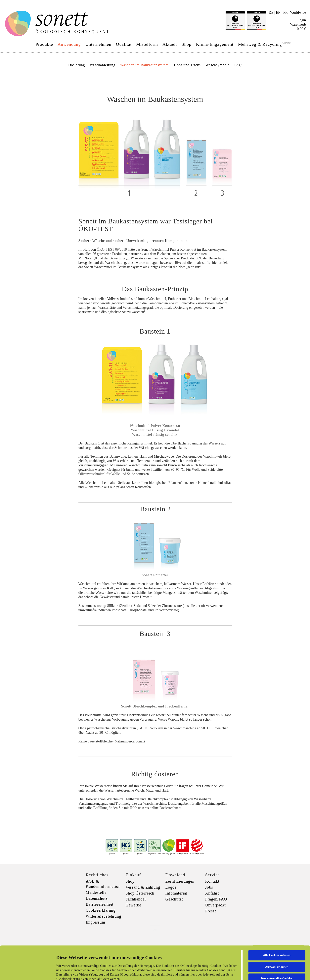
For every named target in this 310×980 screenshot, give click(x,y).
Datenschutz (97, 898)
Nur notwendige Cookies (277, 947)
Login (302, 20)
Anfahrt (212, 893)
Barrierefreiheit (100, 904)
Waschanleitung (103, 65)
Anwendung (69, 44)
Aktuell (170, 44)
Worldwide (298, 13)
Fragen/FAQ (216, 899)
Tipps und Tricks (187, 65)
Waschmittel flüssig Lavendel (155, 430)
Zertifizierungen (180, 881)
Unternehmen (98, 44)
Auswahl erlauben (277, 935)
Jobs (209, 887)
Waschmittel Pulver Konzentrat (155, 426)
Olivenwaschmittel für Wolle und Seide (107, 474)
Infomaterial (177, 893)
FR (286, 13)
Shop (186, 44)
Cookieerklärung (101, 910)
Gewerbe (133, 905)
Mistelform (147, 44)
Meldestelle (96, 892)
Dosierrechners (170, 808)
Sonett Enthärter (155, 575)
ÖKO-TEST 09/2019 (112, 249)
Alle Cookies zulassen (277, 924)
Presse (211, 911)
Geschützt (174, 899)
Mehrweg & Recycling (260, 44)
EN (278, 13)
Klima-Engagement (215, 44)
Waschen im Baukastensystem (144, 65)
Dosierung (77, 65)
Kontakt (212, 881)
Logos (171, 887)
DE (271, 13)
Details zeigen (206, 972)
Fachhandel (136, 899)
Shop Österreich (140, 893)
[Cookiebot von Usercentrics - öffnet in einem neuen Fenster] (26, 972)
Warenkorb (298, 24)
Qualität (124, 44)
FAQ (238, 65)
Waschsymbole (218, 65)
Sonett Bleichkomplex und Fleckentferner (155, 706)
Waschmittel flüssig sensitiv (155, 435)
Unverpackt (216, 905)
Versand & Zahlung (143, 887)
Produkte (44, 44)
